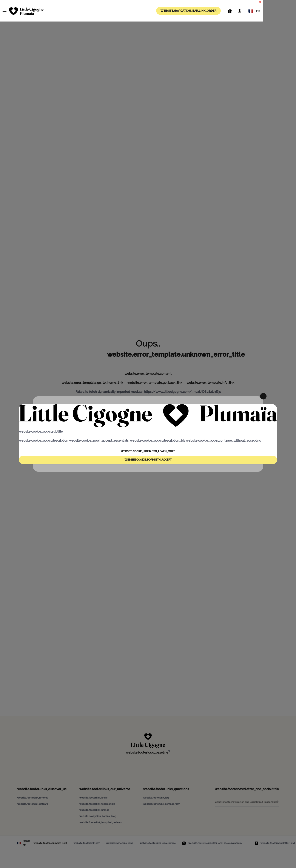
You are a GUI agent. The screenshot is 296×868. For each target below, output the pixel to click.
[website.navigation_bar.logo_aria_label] (26, 11)
